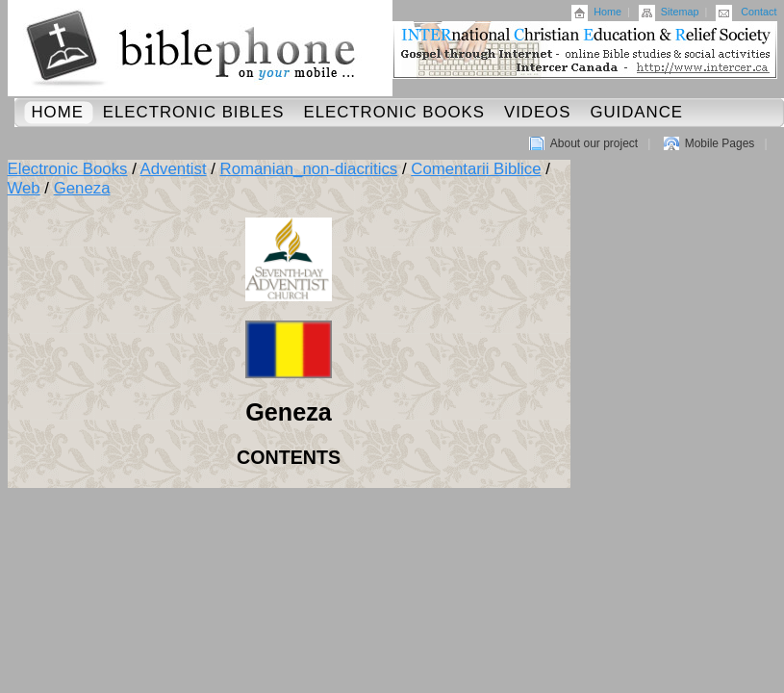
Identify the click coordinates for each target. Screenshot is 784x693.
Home (607, 12)
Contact (759, 12)
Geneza (82, 188)
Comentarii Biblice (476, 169)
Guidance (636, 112)
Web (24, 188)
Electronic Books (394, 112)
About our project (594, 143)
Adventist (174, 169)
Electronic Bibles (194, 112)
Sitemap (680, 12)
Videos (537, 112)
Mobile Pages (720, 143)
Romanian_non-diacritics (309, 169)
